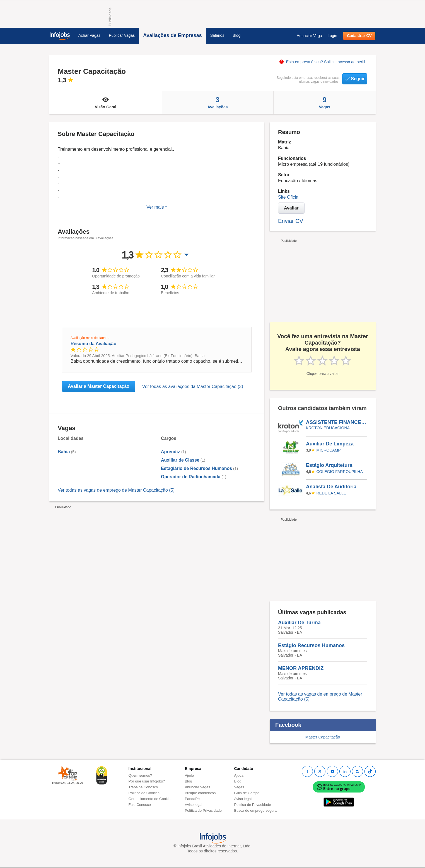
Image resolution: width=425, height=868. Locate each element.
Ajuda (189, 775)
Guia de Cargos (247, 793)
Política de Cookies (144, 793)
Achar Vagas (89, 35)
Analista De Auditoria (331, 487)
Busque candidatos (200, 793)
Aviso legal (194, 805)
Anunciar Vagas (198, 787)
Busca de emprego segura (255, 810)
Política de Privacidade (203, 810)
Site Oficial (289, 197)
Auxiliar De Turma (299, 623)
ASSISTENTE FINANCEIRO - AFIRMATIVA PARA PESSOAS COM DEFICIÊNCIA (336, 422)
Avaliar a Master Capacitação (99, 386)
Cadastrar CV (359, 36)
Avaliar (291, 208)
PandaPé (192, 799)
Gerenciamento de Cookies (151, 799)
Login (332, 36)
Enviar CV (291, 221)
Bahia (64, 452)
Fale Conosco (140, 805)
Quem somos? (140, 775)
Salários (217, 35)
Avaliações (218, 103)
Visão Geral (106, 103)
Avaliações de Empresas (172, 35)
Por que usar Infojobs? (147, 781)
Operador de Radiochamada (191, 477)
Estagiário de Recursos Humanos (196, 468)
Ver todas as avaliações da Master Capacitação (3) (193, 387)
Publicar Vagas (122, 35)
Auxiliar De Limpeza (330, 444)
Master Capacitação (323, 737)
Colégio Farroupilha (340, 472)
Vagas (325, 103)
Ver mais (157, 207)
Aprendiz (171, 452)
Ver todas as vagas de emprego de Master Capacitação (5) (116, 490)
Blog (236, 35)
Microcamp (329, 450)
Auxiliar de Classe (180, 460)
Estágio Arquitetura (329, 465)
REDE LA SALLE (331, 493)
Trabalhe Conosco (143, 787)
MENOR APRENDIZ (301, 668)
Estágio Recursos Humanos (311, 645)
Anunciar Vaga (309, 36)
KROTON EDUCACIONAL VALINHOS (330, 428)
